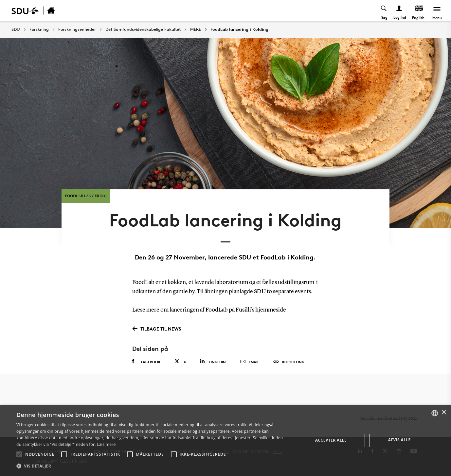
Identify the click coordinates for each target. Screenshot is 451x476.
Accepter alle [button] (331, 440)
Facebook (146, 361)
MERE (196, 29)
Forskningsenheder (77, 29)
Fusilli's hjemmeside (261, 310)
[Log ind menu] (399, 11)
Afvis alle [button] (399, 440)
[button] (19, 454)
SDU (16, 29)
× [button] (444, 413)
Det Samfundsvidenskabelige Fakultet (143, 29)
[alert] (225, 440)
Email (250, 362)
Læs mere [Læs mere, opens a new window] (106, 444)
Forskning (39, 29)
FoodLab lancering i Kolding (239, 29)
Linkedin (213, 361)
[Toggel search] (384, 11)
